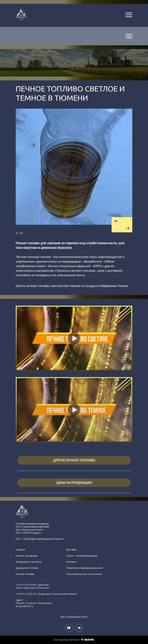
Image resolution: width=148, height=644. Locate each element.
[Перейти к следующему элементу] (122, 229)
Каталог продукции (27, 556)
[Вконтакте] (79, 628)
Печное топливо (25, 574)
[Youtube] (69, 628)
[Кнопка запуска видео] (74, 338)
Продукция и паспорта (29, 562)
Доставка (71, 550)
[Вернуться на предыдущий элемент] (122, 221)
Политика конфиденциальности (85, 568)
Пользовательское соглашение (84, 574)
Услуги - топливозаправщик (82, 556)
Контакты (71, 562)
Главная (20, 550)
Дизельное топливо (27, 568)
